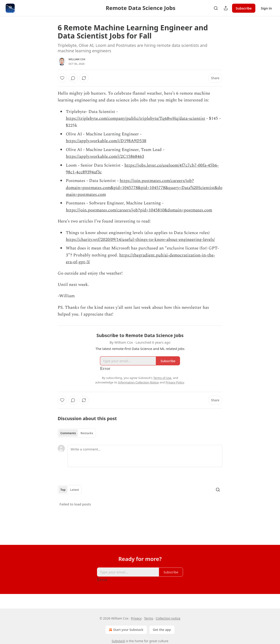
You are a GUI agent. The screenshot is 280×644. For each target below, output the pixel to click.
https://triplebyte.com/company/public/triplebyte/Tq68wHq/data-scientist (135, 119)
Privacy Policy (175, 382)
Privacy (136, 618)
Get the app (162, 630)
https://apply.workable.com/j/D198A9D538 (106, 141)
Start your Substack (126, 630)
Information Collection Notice (138, 382)
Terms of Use (162, 378)
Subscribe (244, 8)
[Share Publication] (226, 8)
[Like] (62, 78)
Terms (149, 618)
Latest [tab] (75, 490)
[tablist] (77, 433)
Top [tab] (63, 490)
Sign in (266, 8)
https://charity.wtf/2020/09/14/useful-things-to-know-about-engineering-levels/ (140, 240)
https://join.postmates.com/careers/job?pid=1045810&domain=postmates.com (139, 210)
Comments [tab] (68, 433)
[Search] (216, 8)
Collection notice (168, 618)
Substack (118, 641)
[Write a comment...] (145, 456)
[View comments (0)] (73, 78)
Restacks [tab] (87, 433)
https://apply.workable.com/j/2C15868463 (105, 157)
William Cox (77, 59)
